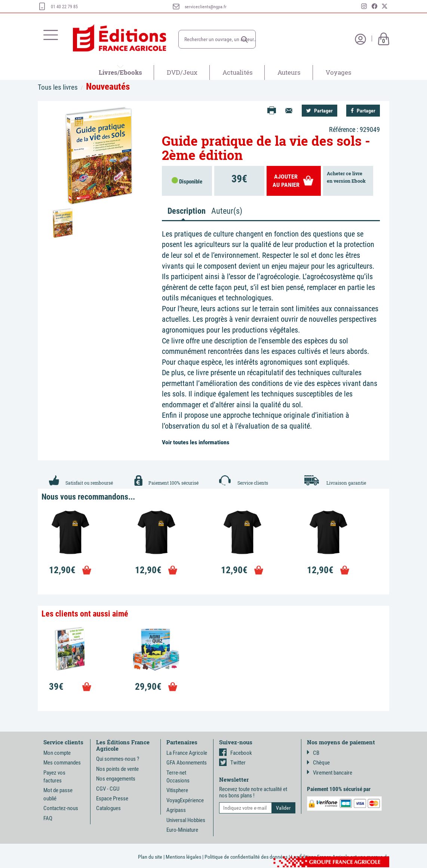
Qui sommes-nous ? (118, 759)
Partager (320, 111)
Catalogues (108, 808)
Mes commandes (62, 763)
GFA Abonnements (187, 763)
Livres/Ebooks (120, 72)
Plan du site (150, 857)
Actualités (238, 72)
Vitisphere (177, 790)
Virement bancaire (330, 773)
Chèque (318, 763)
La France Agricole (187, 753)
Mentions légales (183, 857)
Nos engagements (116, 779)
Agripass (176, 810)
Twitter (232, 763)
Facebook (236, 753)
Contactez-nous (61, 808)
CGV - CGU (108, 789)
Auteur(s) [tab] (227, 211)
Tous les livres (58, 87)
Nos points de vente (117, 769)
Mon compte (57, 753)
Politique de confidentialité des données (246, 857)
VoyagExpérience (185, 800)
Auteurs (289, 72)
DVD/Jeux (182, 72)
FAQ (48, 818)
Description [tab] (186, 211)
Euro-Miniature (182, 830)
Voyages (339, 72)
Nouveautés (108, 87)
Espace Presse (112, 799)
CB (313, 753)
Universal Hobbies (186, 820)
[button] (245, 40)
